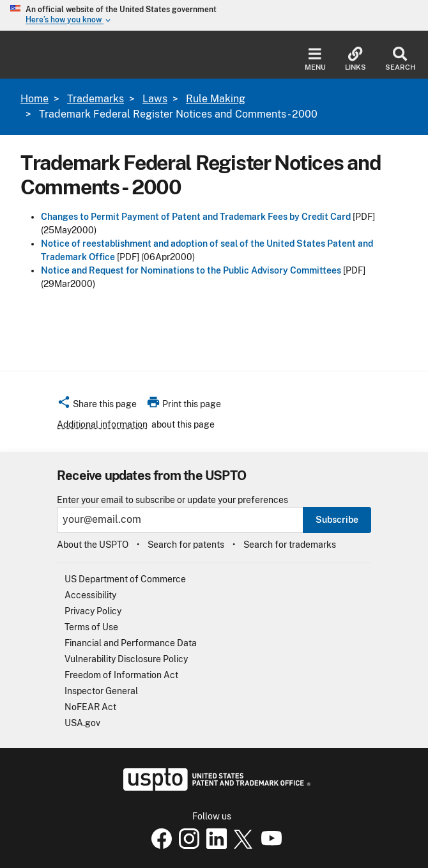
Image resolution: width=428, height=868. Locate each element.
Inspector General (101, 691)
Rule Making (216, 99)
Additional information (102, 424)
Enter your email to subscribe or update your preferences (172, 500)
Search (400, 59)
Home (34, 99)
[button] (97, 406)
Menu (315, 59)
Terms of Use (91, 627)
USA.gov (82, 723)
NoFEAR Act (90, 707)
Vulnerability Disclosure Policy (126, 659)
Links (355, 59)
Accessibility (90, 595)
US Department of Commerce (125, 579)
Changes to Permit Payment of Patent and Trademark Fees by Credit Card (196, 217)
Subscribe (337, 520)
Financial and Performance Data (131, 643)
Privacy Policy (93, 611)
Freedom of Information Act (121, 675)
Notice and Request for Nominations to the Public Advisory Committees (191, 270)
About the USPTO (93, 545)
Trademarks (96, 99)
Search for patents (186, 545)
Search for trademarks (290, 545)
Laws (155, 99)
